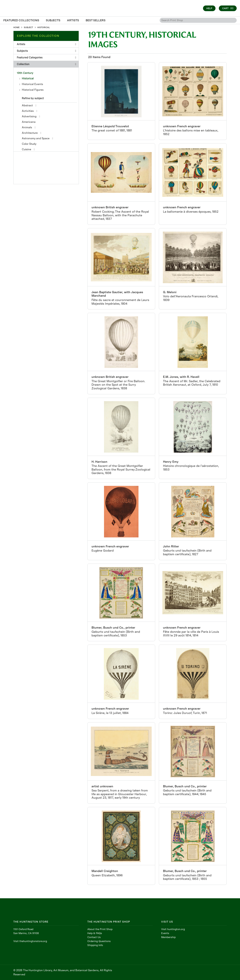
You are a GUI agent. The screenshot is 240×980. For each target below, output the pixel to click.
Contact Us (94, 937)
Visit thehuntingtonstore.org (30, 941)
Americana (29, 122)
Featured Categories (46, 57)
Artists (46, 44)
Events (165, 933)
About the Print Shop (100, 929)
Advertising (29, 116)
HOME (16, 27)
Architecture (30, 133)
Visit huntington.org (173, 929)
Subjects (46, 51)
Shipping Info (95, 945)
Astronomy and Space (36, 138)
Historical (28, 78)
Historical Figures (33, 90)
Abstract (27, 105)
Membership (168, 937)
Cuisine (26, 149)
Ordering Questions (99, 941)
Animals (27, 127)
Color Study (29, 144)
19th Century (25, 73)
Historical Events (32, 84)
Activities (28, 111)
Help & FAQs (95, 933)
